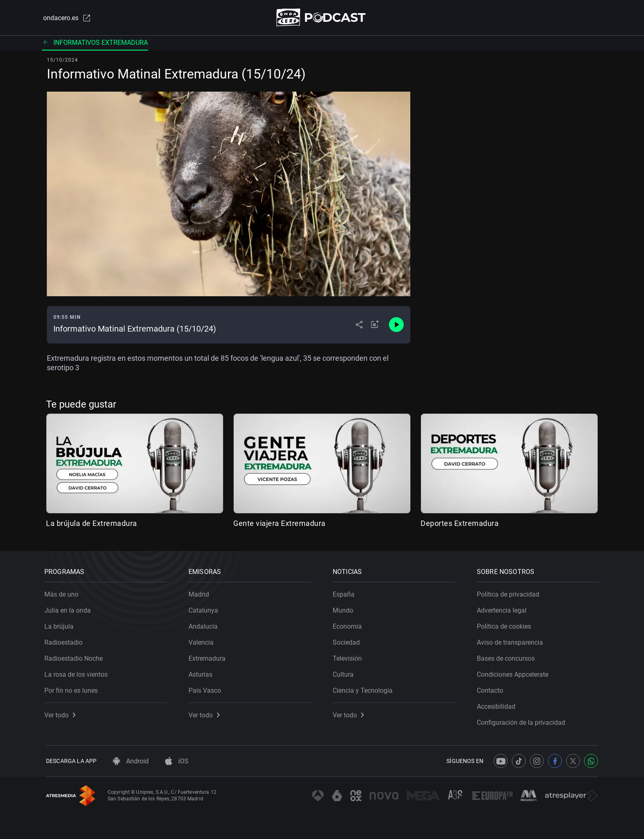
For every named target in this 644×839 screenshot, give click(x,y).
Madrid (200, 593)
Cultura (345, 673)
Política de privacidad (510, 593)
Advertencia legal (503, 609)
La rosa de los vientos (78, 673)
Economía (349, 625)
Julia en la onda (69, 609)
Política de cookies (506, 625)
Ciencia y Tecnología (364, 689)
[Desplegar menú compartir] (359, 325)
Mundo (345, 609)
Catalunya (205, 609)
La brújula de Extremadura (92, 524)
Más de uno (63, 593)
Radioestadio (65, 641)
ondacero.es (66, 18)
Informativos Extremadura (95, 43)
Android (131, 761)
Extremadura (209, 657)
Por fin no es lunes (73, 689)
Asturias (202, 673)
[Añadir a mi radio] (375, 325)
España (345, 593)
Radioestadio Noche (75, 657)
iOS (177, 761)
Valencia (203, 641)
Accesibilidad (498, 705)
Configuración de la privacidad (523, 721)
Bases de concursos (507, 657)
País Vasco (206, 689)
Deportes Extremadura (460, 524)
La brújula (61, 625)
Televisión (349, 657)
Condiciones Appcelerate (514, 673)
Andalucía (205, 625)
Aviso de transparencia (512, 641)
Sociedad (348, 641)
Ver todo (62, 713)
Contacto (492, 689)
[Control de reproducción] (396, 325)
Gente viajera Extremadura (279, 524)
